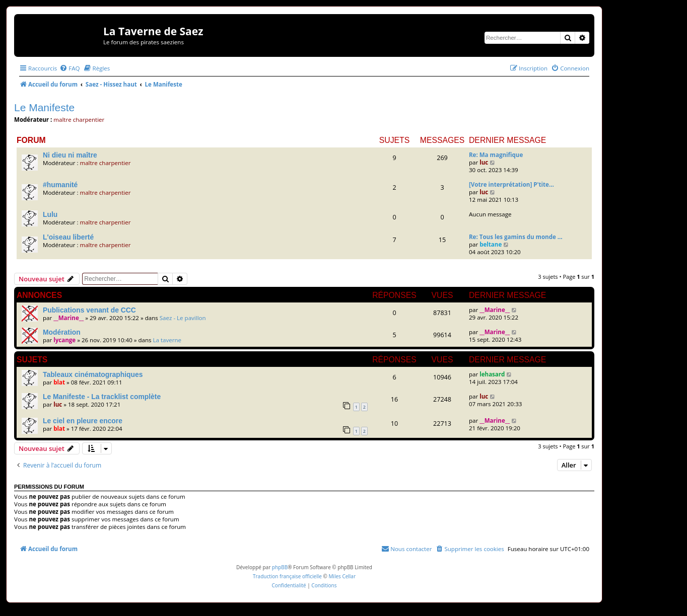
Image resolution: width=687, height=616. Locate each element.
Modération (62, 332)
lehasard (492, 374)
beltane (491, 244)
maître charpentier (79, 120)
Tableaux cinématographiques (93, 374)
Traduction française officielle (287, 576)
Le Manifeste (44, 107)
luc (484, 162)
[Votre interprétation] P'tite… (511, 184)
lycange (64, 340)
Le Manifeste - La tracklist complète (102, 397)
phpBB (280, 567)
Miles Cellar (342, 576)
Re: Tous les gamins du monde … (516, 237)
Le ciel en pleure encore (83, 421)
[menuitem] (70, 68)
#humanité (60, 185)
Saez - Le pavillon (183, 318)
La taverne (167, 340)
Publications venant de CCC (89, 310)
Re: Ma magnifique (496, 155)
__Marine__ (68, 318)
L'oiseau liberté (68, 237)
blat (59, 382)
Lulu (50, 214)
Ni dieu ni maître (70, 155)
